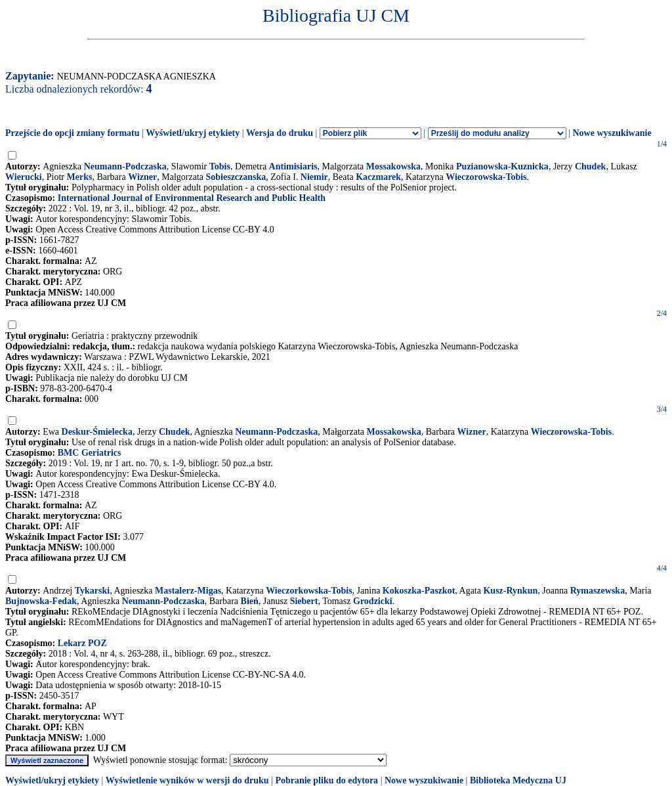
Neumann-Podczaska (125, 166)
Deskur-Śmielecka (97, 432)
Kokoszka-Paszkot (419, 591)
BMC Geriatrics (90, 453)
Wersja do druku (280, 133)
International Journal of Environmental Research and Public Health (192, 198)
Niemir (314, 177)
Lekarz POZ (82, 643)
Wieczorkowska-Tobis (309, 591)
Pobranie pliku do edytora (326, 780)
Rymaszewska (598, 591)
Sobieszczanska (236, 177)
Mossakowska (393, 166)
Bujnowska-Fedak (41, 601)
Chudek (590, 166)
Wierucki (24, 177)
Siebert (304, 601)
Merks (79, 177)
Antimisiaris (293, 166)
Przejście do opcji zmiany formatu (73, 133)
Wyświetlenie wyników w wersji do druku (187, 780)
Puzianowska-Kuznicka (502, 166)
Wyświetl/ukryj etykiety (193, 133)
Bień (250, 601)
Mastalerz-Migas (188, 591)
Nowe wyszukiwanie (612, 133)
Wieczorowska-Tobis (486, 177)
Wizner (142, 177)
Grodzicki (373, 601)
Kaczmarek (378, 177)
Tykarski (92, 591)
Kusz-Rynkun (510, 591)
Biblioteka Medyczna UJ (518, 780)
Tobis (220, 166)
